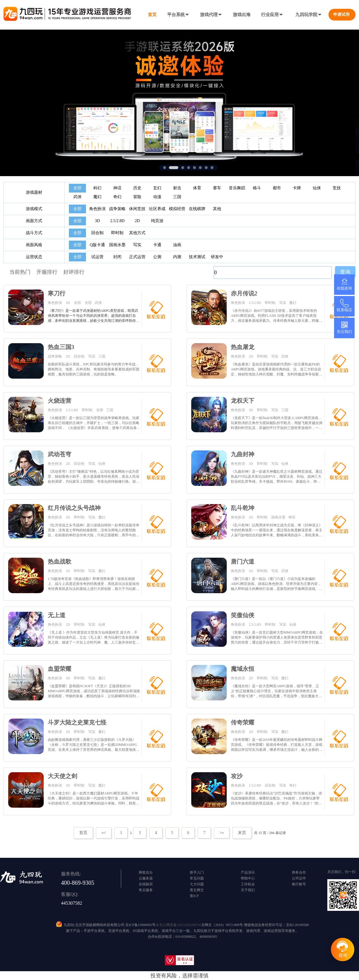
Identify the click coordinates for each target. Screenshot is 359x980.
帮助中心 (248, 878)
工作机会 (248, 884)
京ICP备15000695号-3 (142, 925)
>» (222, 833)
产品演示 (248, 872)
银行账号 (299, 884)
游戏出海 (242, 15)
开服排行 (47, 272)
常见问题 (197, 878)
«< (104, 833)
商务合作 (299, 872)
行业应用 (272, 15)
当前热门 (20, 272)
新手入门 (197, 872)
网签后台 (146, 872)
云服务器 (146, 878)
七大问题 (197, 884)
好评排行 (74, 272)
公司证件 (299, 878)
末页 (242, 833)
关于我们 (248, 890)
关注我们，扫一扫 (341, 872)
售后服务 (146, 890)
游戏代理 (211, 15)
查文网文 (197, 890)
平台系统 (178, 15)
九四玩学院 (309, 15)
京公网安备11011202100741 (180, 925)
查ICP (194, 896)
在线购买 (146, 884)
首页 (152, 15)
